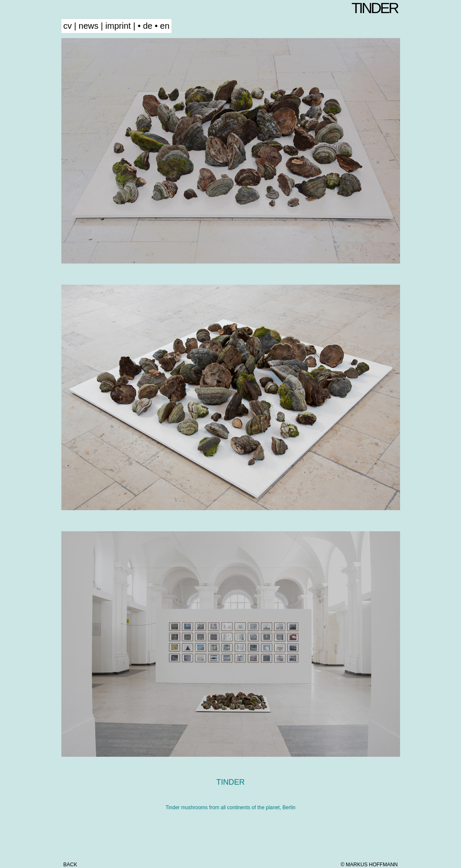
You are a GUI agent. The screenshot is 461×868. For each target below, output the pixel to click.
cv (68, 26)
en (165, 26)
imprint (118, 26)
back (70, 865)
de (148, 26)
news (89, 26)
